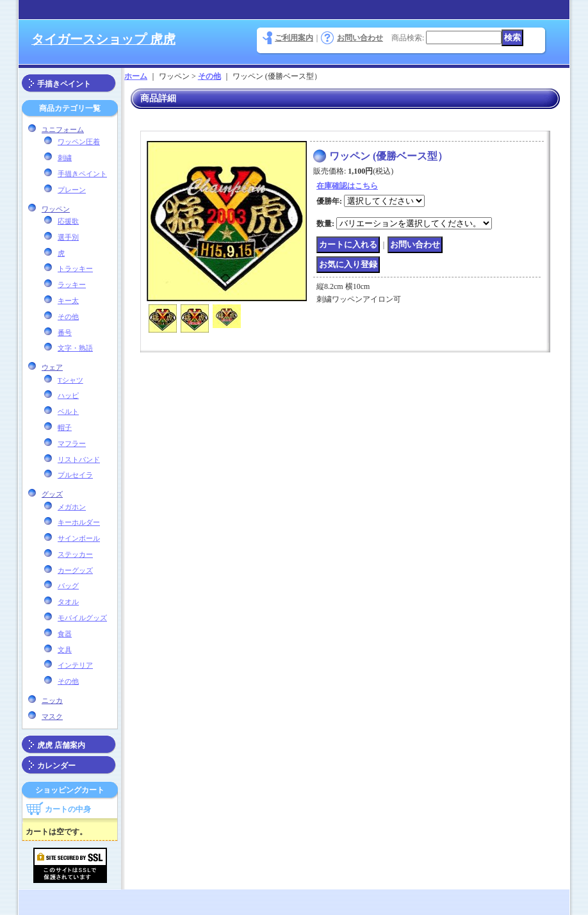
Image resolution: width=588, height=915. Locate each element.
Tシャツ (70, 380)
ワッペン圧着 (79, 142)
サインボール (79, 538)
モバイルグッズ (82, 618)
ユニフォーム (63, 129)
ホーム (136, 76)
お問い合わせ (360, 38)
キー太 (68, 301)
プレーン (72, 190)
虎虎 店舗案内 (61, 745)
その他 (68, 317)
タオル (68, 602)
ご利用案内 (294, 38)
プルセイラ (75, 475)
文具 (65, 650)
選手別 (68, 237)
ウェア (52, 367)
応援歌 (68, 221)
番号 (65, 333)
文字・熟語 (75, 348)
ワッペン (56, 209)
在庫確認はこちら (347, 186)
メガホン (72, 507)
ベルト (68, 411)
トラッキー (75, 268)
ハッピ (68, 395)
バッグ (68, 586)
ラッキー (72, 284)
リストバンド (79, 459)
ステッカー (75, 554)
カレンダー (56, 766)
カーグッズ (75, 570)
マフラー (72, 443)
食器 (65, 634)
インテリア (75, 665)
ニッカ (52, 700)
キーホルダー (79, 522)
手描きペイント (64, 84)
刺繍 (65, 158)
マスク (52, 716)
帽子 (65, 427)
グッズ (52, 494)
